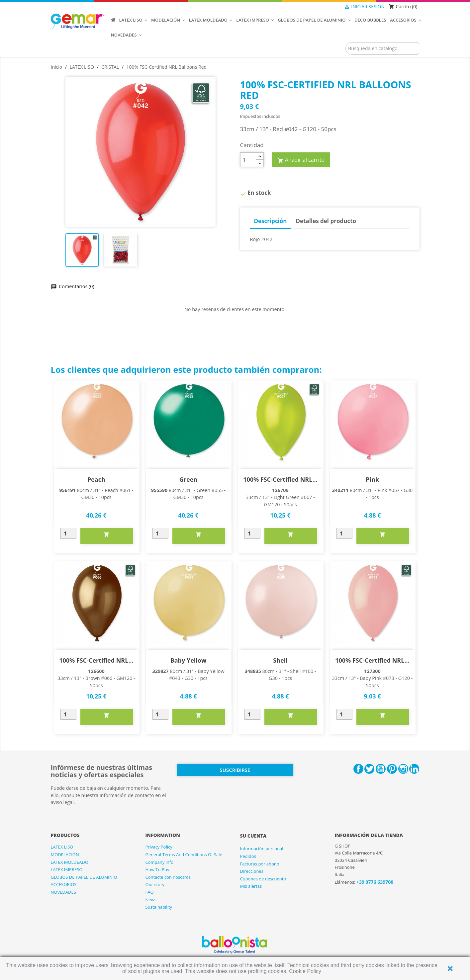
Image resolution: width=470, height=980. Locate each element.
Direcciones (252, 871)
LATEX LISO (62, 847)
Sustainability (159, 907)
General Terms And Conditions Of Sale (184, 855)
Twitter (369, 769)
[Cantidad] (248, 160)
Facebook (358, 769)
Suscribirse (235, 770)
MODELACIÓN (65, 855)
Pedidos (248, 856)
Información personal (262, 849)
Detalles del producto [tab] (326, 221)
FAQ (150, 892)
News (151, 900)
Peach (96, 479)
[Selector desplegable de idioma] (330, 7)
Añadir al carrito (301, 160)
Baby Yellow (188, 660)
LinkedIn (414, 769)
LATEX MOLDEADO (70, 862)
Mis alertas (251, 886)
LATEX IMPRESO (67, 869)
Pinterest (392, 769)
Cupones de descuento (263, 879)
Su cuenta (253, 836)
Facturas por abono (260, 864)
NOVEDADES (63, 892)
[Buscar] (382, 48)
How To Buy (157, 869)
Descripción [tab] (270, 221)
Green (188, 479)
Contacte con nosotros (168, 877)
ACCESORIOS (64, 884)
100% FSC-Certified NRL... (280, 479)
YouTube (381, 769)
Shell (280, 660)
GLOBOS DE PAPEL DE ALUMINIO (84, 877)
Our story (155, 884)
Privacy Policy (159, 847)
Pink (372, 479)
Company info (160, 862)
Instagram (403, 769)
